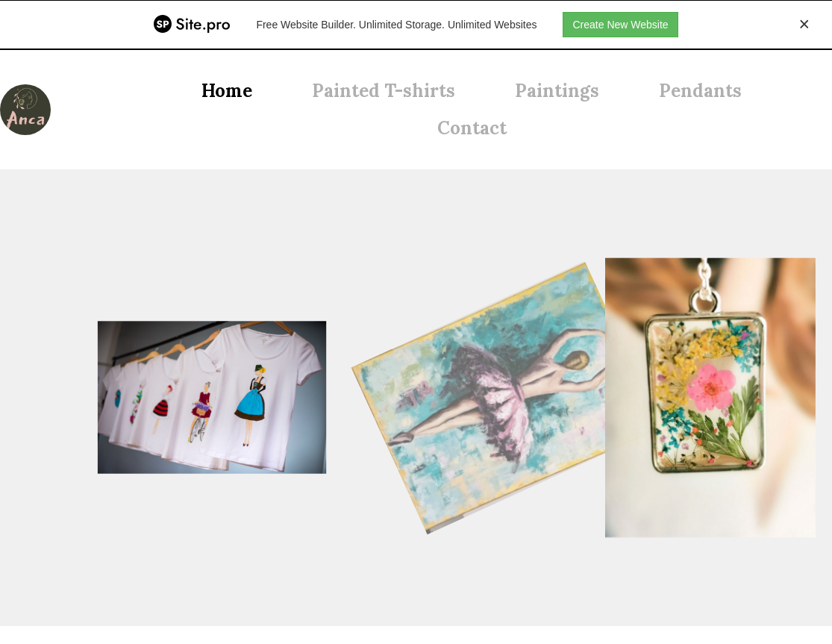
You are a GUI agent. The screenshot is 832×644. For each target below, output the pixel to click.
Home (227, 91)
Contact (472, 128)
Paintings (557, 91)
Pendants (700, 91)
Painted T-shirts (384, 91)
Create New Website (620, 25)
